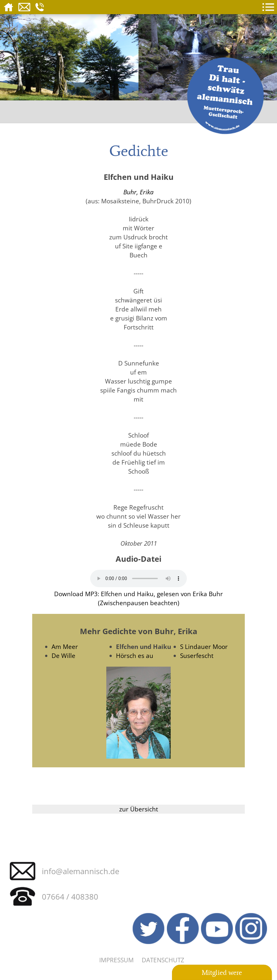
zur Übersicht (139, 809)
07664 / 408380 (70, 897)
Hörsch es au (135, 656)
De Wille (63, 656)
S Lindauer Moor (204, 647)
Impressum (116, 960)
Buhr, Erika (138, 192)
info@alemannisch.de (81, 871)
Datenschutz (163, 960)
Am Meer (65, 647)
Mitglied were (222, 973)
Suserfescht (197, 656)
